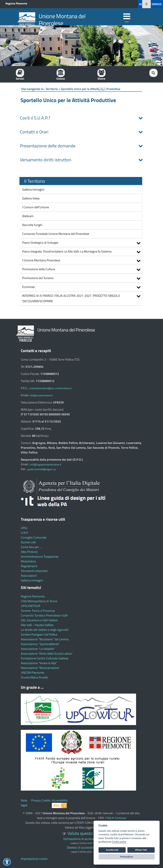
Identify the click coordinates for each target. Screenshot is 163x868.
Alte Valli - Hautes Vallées (37, 625)
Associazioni (29, 576)
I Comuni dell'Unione (35, 207)
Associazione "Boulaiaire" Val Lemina (45, 639)
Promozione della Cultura (39, 269)
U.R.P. (25, 533)
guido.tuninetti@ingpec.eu (42, 469)
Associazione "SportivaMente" (40, 644)
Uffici (24, 528)
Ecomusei (28, 287)
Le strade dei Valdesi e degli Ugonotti (45, 630)
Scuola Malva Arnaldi (34, 677)
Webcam (27, 216)
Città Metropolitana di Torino (39, 601)
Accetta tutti (112, 850)
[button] (134, 4)
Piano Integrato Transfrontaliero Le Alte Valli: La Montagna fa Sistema (67, 251)
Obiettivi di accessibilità (82, 847)
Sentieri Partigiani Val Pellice (39, 634)
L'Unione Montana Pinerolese (41, 260)
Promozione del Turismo (38, 278)
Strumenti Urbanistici (34, 571)
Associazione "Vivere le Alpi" (39, 663)
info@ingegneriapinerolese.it (46, 464)
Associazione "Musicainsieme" (40, 668)
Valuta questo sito (84, 833)
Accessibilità (60, 800)
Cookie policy (119, 842)
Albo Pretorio (29, 552)
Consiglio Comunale (34, 537)
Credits (46, 800)
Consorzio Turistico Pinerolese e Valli (44, 615)
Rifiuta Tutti (141, 850)
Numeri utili (28, 542)
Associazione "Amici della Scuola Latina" (47, 654)
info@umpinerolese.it (41, 395)
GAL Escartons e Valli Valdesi (39, 620)
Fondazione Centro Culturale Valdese (45, 658)
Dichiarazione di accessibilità (82, 839)
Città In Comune (116, 818)
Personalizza (127, 857)
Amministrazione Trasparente (40, 557)
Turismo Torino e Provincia (38, 611)
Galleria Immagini (33, 189)
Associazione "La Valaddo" (38, 649)
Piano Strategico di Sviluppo (40, 243)
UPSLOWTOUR (31, 606)
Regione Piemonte (16, 3)
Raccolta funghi (32, 225)
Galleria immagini (32, 580)
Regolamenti (29, 566)
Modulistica (28, 561)
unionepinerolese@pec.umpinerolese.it (50, 388)
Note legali (24, 803)
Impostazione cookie (34, 859)
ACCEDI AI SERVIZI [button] (150, 4)
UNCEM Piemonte (32, 673)
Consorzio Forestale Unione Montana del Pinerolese (55, 234)
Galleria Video (31, 198)
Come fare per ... (31, 547)
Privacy (36, 800)
